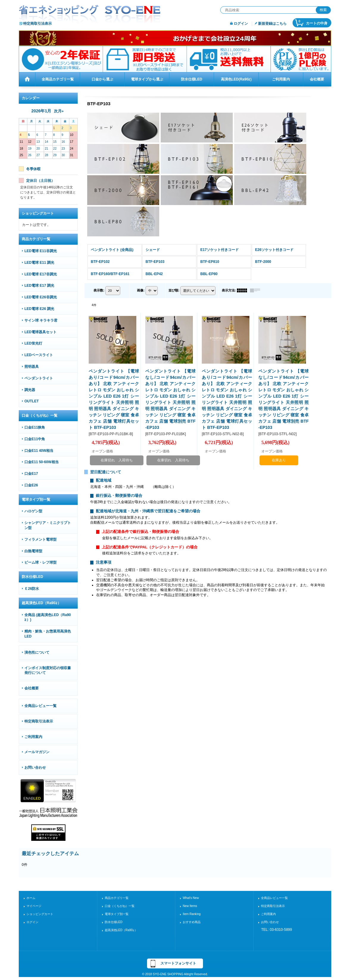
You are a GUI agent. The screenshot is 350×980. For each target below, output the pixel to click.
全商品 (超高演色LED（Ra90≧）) (48, 617)
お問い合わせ (35, 767)
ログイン (241, 24)
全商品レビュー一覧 (40, 706)
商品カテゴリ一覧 (117, 898)
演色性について (37, 652)
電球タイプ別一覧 (117, 914)
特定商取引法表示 (37, 24)
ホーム (31, 898)
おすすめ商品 (192, 922)
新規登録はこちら (272, 24)
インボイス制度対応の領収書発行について (48, 670)
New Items (190, 906)
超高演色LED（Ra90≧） (121, 930)
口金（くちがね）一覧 (120, 906)
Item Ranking (192, 914)
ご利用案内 (33, 737)
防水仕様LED (114, 922)
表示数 (99, 290)
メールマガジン (37, 752)
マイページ (34, 906)
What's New (191, 898)
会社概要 (32, 688)
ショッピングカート (40, 914)
